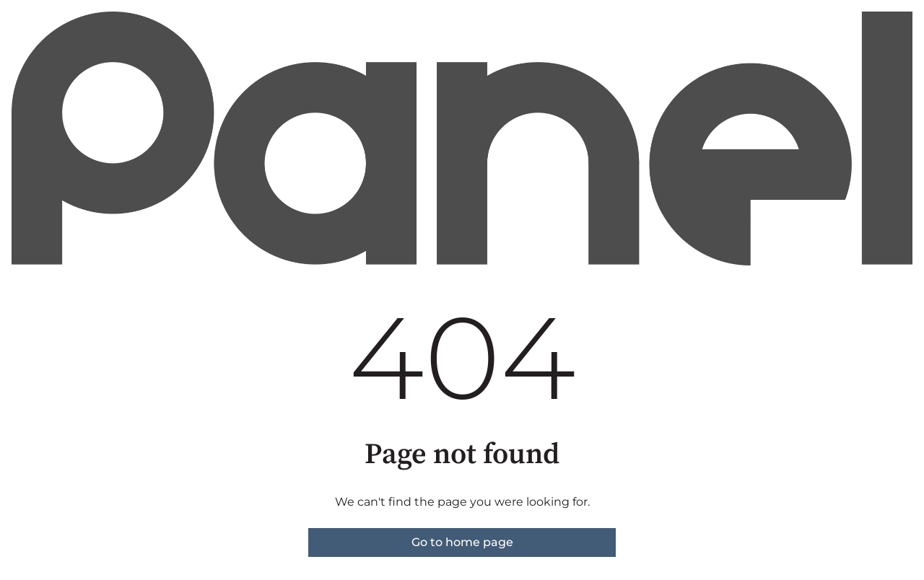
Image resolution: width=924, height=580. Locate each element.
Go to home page (462, 542)
